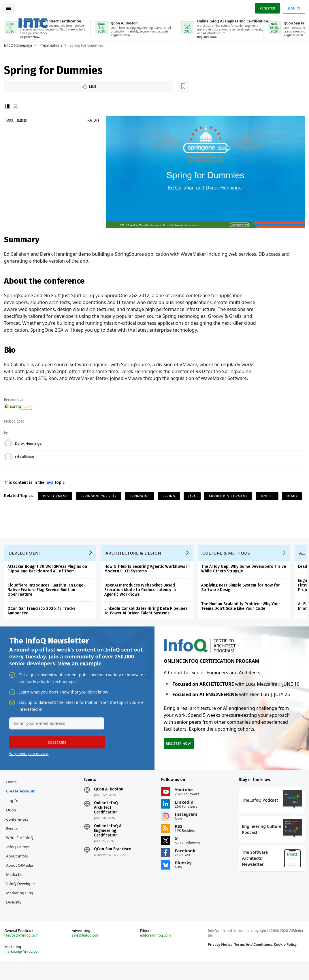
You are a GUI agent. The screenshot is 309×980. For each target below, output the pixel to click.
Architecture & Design (135, 563)
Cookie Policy (285, 961)
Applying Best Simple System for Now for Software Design (242, 598)
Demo (50, 505)
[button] (54, 754)
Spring (170, 495)
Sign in (292, 7)
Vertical (9, 106)
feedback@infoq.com (23, 952)
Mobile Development (230, 495)
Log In (14, 814)
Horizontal (17, 106)
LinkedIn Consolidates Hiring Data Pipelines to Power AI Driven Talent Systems (148, 621)
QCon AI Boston (110, 803)
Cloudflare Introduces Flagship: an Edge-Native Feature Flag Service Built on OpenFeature (48, 600)
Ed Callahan (26, 456)
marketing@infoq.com (24, 968)
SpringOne (141, 495)
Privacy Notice (220, 961)
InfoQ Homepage (20, 44)
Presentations (53, 44)
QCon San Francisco (114, 863)
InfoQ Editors (19, 860)
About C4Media (21, 879)
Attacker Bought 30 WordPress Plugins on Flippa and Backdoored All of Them (49, 579)
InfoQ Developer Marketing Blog (22, 902)
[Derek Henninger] (10, 442)
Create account (22, 805)
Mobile (269, 495)
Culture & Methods (228, 563)
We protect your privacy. (29, 766)
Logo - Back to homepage (44, 20)
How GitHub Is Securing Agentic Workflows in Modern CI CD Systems (149, 579)
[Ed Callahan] (10, 456)
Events (14, 842)
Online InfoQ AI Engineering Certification (109, 844)
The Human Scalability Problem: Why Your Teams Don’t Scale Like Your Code (242, 616)
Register (265, 7)
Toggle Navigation (11, 7)
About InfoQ (19, 870)
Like (21, 86)
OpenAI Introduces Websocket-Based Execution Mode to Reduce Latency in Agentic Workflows (142, 600)
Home (13, 795)
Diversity (15, 916)
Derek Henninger (31, 442)
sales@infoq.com (87, 952)
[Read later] (40, 86)
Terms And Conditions (253, 961)
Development (57, 495)
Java (51, 481)
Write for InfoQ (21, 851)
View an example (80, 675)
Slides (23, 120)
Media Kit (16, 888)
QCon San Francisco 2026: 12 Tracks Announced (43, 621)
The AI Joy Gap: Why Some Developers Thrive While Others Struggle (245, 579)
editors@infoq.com (156, 952)
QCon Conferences (19, 828)
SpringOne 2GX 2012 (100, 495)
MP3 (11, 120)
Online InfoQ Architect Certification (107, 821)
